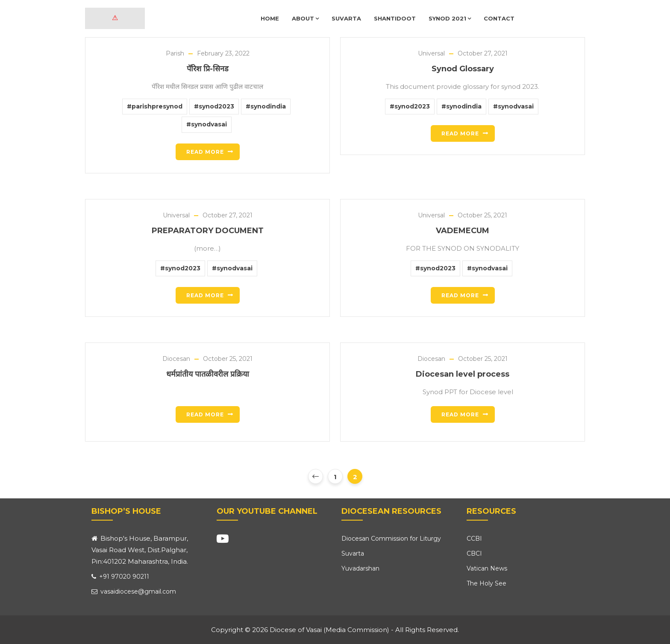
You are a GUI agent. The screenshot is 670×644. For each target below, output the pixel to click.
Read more (205, 152)
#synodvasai (207, 124)
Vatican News (487, 568)
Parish (175, 53)
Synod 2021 (450, 18)
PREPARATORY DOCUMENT (208, 231)
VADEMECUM (463, 231)
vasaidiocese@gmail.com (134, 591)
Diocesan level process (463, 374)
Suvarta (346, 18)
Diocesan (176, 359)
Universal (431, 53)
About (305, 18)
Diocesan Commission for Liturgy (391, 539)
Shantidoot (395, 18)
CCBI (474, 539)
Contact (499, 18)
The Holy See (486, 583)
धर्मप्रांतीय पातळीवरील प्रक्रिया (208, 374)
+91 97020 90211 (120, 577)
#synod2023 (214, 106)
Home (270, 18)
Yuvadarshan (360, 568)
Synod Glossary (463, 69)
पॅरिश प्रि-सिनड (208, 69)
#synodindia (266, 106)
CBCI (474, 553)
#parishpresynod (155, 106)
